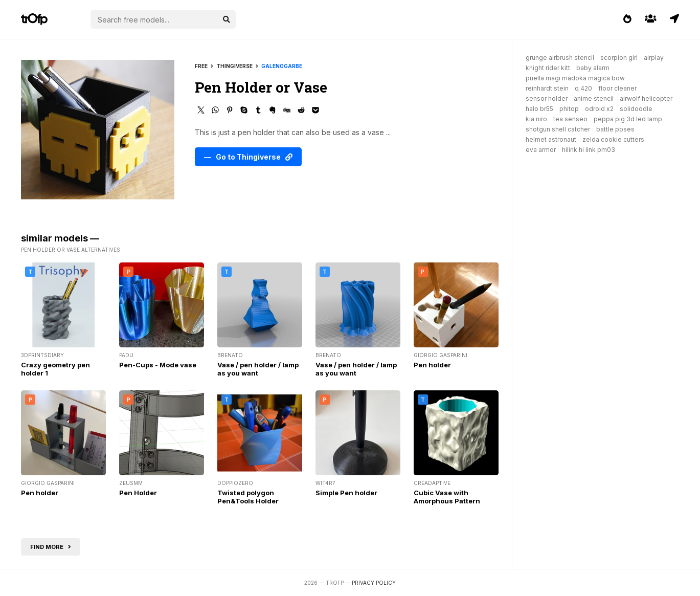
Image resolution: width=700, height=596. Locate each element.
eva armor (541, 150)
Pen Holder (138, 493)
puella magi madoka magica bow (575, 78)
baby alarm (593, 68)
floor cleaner (617, 88)
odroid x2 (599, 109)
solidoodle (636, 109)
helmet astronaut (551, 139)
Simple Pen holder (346, 493)
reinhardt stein (547, 88)
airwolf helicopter (646, 98)
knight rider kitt (548, 68)
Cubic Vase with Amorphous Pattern (447, 497)
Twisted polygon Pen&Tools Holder (248, 497)
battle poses (615, 129)
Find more (51, 547)
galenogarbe (282, 66)
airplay (654, 58)
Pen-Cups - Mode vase (158, 365)
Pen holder (432, 365)
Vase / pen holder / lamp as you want (258, 369)
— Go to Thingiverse (248, 157)
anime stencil (594, 98)
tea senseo (570, 119)
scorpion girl (619, 58)
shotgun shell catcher (558, 129)
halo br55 (539, 109)
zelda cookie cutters (613, 139)
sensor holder (547, 98)
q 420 (583, 88)
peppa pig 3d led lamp (628, 119)
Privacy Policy (374, 583)
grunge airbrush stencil (560, 58)
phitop (569, 109)
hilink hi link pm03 (589, 150)
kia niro (536, 119)
